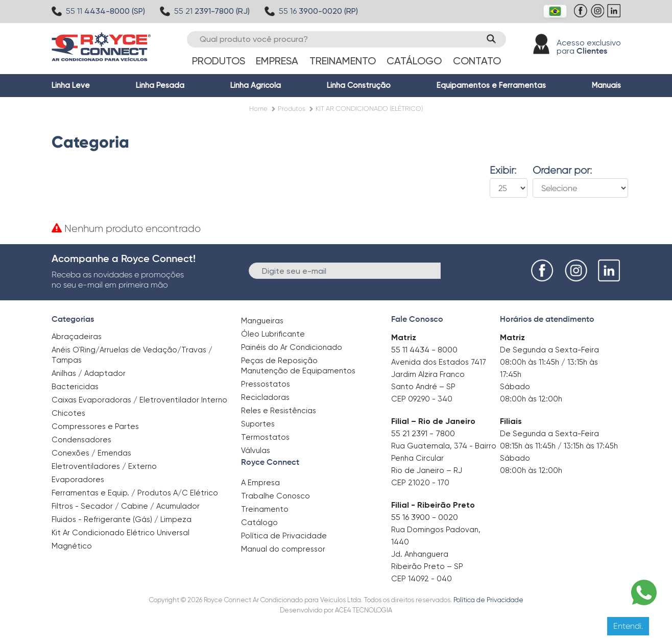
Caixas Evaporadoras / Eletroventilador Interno (139, 400)
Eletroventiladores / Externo (104, 466)
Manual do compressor (283, 549)
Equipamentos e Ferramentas (491, 85)
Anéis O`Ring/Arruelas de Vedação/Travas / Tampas (132, 355)
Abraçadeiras (77, 337)
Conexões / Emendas (91, 453)
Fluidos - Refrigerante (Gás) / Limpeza (122, 519)
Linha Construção (359, 85)
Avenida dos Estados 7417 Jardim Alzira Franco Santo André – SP (439, 374)
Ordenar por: (562, 171)
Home (258, 109)
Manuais (606, 85)
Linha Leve (71, 85)
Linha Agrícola (256, 85)
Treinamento (343, 61)
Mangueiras (262, 321)
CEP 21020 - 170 (420, 483)
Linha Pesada (160, 85)
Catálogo (414, 61)
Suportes (258, 424)
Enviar (458, 270)
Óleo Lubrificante (273, 334)
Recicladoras (265, 397)
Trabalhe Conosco (275, 496)
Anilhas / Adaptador (89, 373)
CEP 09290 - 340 (422, 399)
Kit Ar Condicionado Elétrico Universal (121, 533)
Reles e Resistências (279, 411)
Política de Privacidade (284, 536)
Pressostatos (266, 384)
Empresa (277, 61)
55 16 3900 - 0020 (425, 517)
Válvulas (256, 450)
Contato (477, 61)
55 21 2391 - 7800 (423, 433)
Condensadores (81, 440)
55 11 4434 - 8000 (424, 350)
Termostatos (265, 437)
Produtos (219, 61)
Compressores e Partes (95, 426)
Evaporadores (78, 480)
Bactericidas (75, 387)
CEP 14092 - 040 (422, 579)
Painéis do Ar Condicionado (292, 347)
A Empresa (260, 483)
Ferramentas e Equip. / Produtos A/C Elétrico (135, 493)
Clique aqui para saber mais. (437, 626)
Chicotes (68, 413)
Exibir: (503, 171)
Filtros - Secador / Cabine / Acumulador (126, 506)
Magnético (72, 543)
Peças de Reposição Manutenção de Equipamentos (298, 366)
